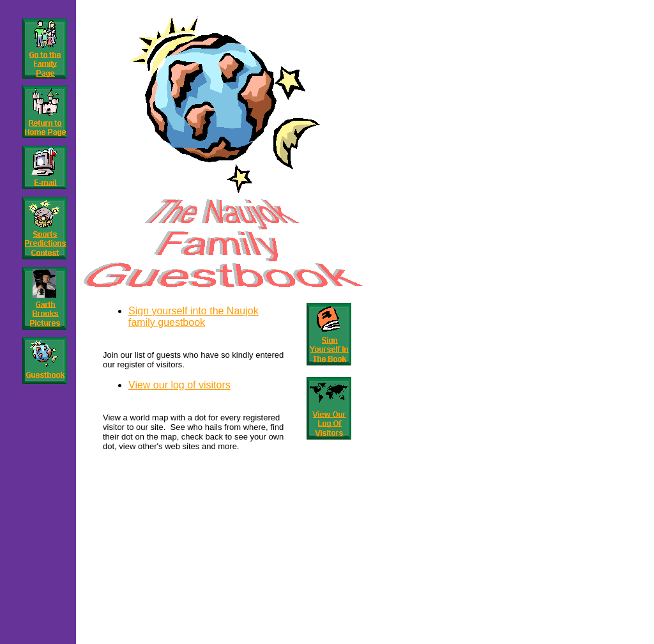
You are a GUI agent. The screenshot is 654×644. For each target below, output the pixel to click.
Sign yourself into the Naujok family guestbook (194, 317)
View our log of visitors (179, 385)
